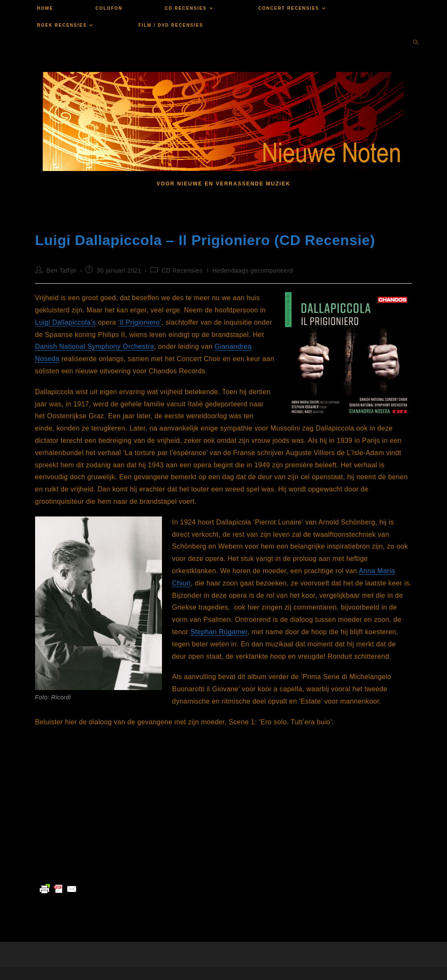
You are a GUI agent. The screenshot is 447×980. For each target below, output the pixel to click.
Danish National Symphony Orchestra (95, 346)
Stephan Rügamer (219, 632)
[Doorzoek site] (416, 43)
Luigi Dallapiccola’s (66, 322)
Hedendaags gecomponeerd (253, 271)
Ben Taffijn (61, 271)
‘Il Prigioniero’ (140, 322)
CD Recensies (182, 271)
